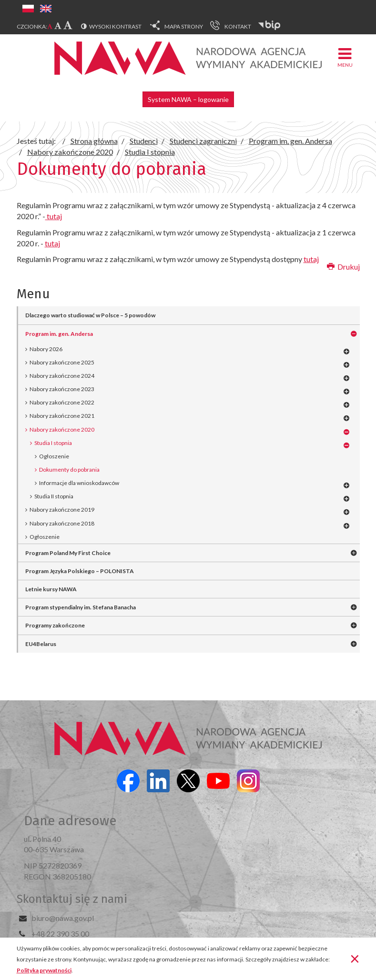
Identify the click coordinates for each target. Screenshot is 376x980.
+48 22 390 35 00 (60, 934)
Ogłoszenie (45, 537)
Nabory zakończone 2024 (62, 376)
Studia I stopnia (53, 443)
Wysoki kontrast (115, 26)
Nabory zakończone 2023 (62, 389)
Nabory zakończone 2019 (62, 510)
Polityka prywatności (44, 970)
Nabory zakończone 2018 (62, 523)
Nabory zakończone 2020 (62, 429)
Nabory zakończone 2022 (62, 402)
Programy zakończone (55, 625)
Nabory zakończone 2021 (62, 416)
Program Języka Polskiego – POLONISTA (80, 571)
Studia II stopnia (54, 496)
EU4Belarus (41, 644)
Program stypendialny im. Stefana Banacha (81, 607)
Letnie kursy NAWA (51, 589)
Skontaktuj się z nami (72, 899)
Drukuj (343, 267)
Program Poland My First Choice (68, 553)
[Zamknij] (355, 958)
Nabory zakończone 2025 (62, 362)
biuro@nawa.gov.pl (63, 918)
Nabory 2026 (46, 349)
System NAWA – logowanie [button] (188, 99)
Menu (345, 57)
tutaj (54, 216)
